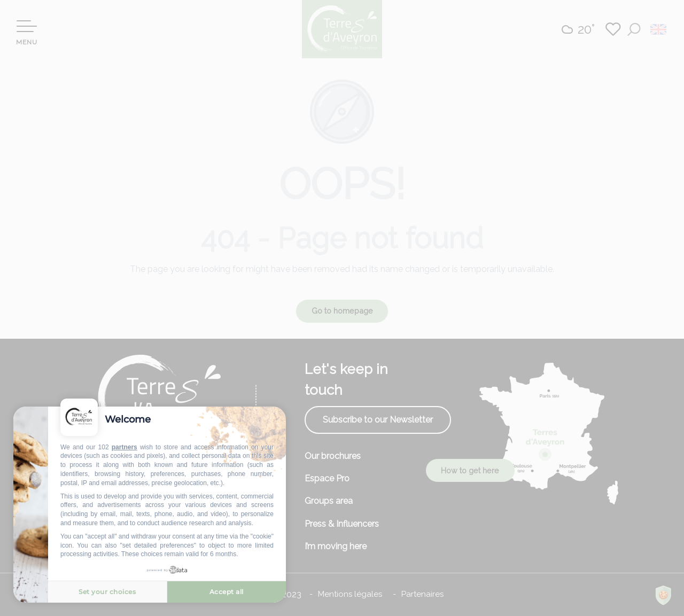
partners (125, 447)
